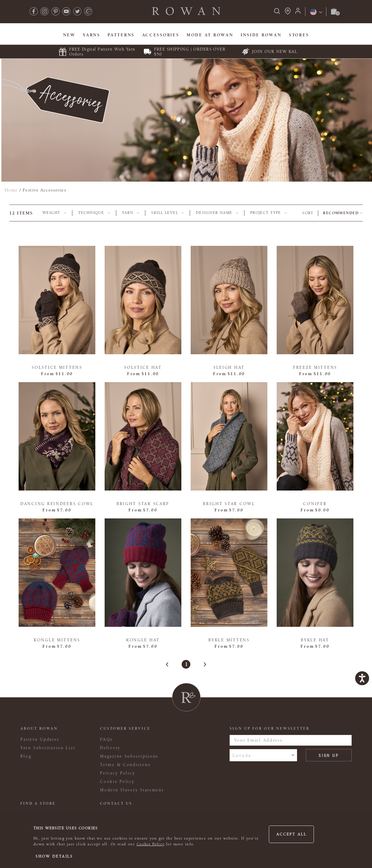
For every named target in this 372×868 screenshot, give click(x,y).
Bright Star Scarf (143, 504)
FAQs (106, 739)
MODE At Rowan (210, 35)
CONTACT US (116, 803)
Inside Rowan (261, 35)
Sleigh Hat (229, 367)
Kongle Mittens (57, 640)
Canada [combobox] (242, 755)
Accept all (291, 834)
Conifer (315, 504)
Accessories (161, 35)
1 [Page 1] (186, 664)
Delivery (110, 748)
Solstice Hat (143, 367)
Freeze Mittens (315, 367)
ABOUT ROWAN (39, 729)
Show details (54, 856)
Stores (299, 35)
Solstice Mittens (57, 367)
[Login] (298, 13)
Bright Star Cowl (229, 504)
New (69, 35)
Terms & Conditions (125, 765)
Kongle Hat (143, 640)
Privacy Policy (118, 773)
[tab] (54, 213)
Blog (26, 756)
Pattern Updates (40, 739)
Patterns (121, 35)
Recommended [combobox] (341, 213)
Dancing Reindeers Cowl (57, 504)
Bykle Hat (315, 640)
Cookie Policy (151, 844)
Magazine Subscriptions (129, 756)
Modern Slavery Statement (132, 790)
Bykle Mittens (229, 640)
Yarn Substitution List (48, 748)
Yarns (92, 35)
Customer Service (125, 729)
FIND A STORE (38, 803)
